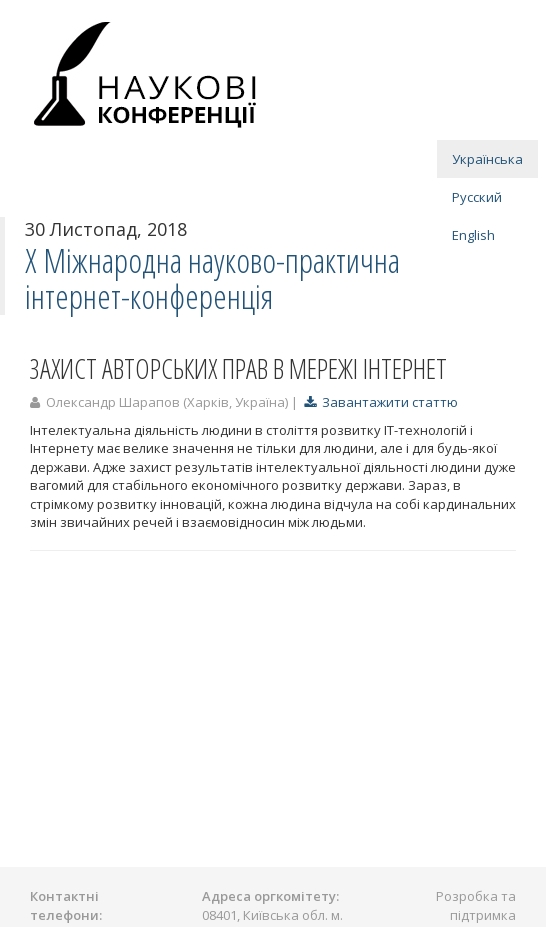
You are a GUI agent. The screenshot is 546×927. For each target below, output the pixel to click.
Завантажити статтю (381, 402)
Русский (477, 197)
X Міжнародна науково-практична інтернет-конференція (212, 278)
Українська (487, 159)
